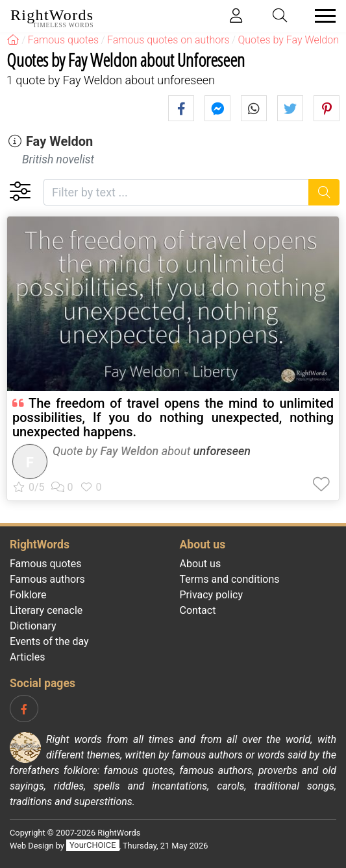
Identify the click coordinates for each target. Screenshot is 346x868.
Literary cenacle (46, 610)
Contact (198, 610)
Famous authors (47, 579)
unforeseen (222, 451)
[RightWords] (13, 40)
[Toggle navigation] (321, 16)
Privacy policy (212, 595)
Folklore (28, 595)
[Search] (324, 192)
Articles (27, 657)
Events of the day (49, 641)
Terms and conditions (230, 579)
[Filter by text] (176, 192)
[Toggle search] (280, 16)
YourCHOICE (93, 846)
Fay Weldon (59, 141)
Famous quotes (46, 564)
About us (201, 564)
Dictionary (33, 626)
